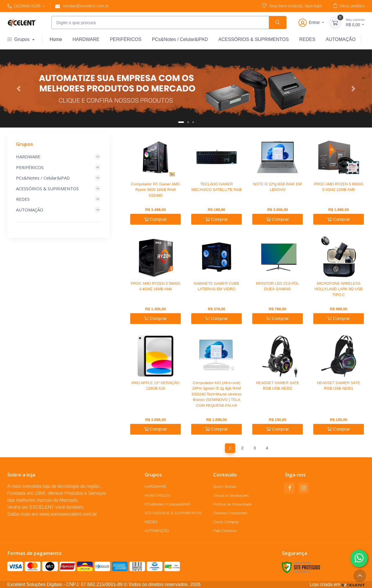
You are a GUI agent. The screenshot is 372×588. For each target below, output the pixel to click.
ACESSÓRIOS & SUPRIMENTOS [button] (58, 189)
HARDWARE (86, 39)
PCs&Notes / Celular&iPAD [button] (58, 178)
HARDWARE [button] (58, 157)
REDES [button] (58, 199)
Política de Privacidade (233, 504)
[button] (19, 88)
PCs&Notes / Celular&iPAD (180, 39)
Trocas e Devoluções (231, 495)
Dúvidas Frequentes (230, 513)
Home (56, 39)
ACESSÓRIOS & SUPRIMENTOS (253, 39)
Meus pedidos (349, 6)
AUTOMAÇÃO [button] (58, 210)
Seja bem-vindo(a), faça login (292, 6)
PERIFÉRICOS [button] (58, 167)
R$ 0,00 (355, 22)
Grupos (19, 39)
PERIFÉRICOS (126, 39)
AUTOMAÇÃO (341, 39)
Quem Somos (225, 486)
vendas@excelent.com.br (82, 6)
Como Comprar (226, 522)
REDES (307, 39)
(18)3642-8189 (24, 6)
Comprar (155, 219)
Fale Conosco (225, 531)
